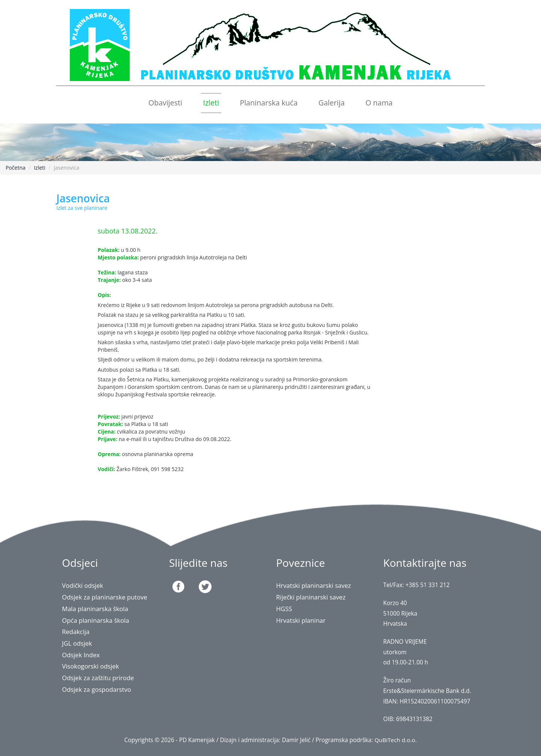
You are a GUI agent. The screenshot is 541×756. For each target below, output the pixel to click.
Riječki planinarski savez (311, 597)
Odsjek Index (81, 655)
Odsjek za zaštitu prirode (98, 678)
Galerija (331, 103)
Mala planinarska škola (95, 609)
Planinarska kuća (269, 103)
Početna (16, 168)
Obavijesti (165, 103)
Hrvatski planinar (301, 620)
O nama (379, 103)
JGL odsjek (77, 643)
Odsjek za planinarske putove (105, 597)
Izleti (211, 103)
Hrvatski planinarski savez (314, 585)
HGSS (284, 609)
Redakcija (76, 632)
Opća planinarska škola (96, 620)
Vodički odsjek (83, 585)
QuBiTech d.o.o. (395, 740)
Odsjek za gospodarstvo (97, 689)
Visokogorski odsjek (91, 666)
